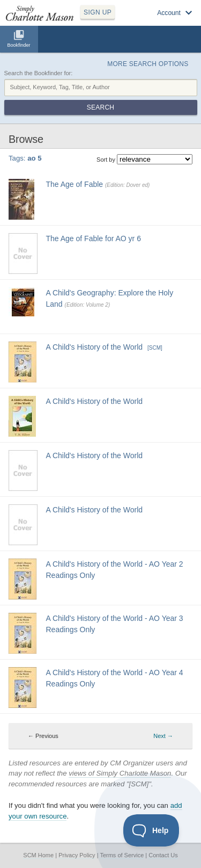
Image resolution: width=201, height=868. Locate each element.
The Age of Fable (75, 184)
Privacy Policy (77, 855)
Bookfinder (18, 45)
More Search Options (148, 64)
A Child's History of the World (95, 347)
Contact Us (163, 855)
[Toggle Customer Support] (151, 830)
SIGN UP (98, 12)
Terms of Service (122, 855)
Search (100, 107)
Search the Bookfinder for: (39, 73)
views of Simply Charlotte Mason (120, 773)
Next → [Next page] (163, 736)
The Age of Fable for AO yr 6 (94, 238)
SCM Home (38, 855)
